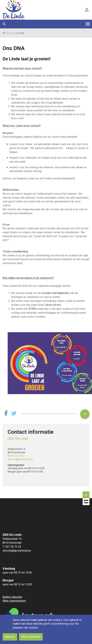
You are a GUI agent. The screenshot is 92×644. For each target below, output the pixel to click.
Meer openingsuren (14, 601)
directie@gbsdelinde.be (20, 459)
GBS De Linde (18, 439)
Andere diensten (12, 597)
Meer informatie (31, 637)
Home (9, 33)
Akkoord (10, 637)
